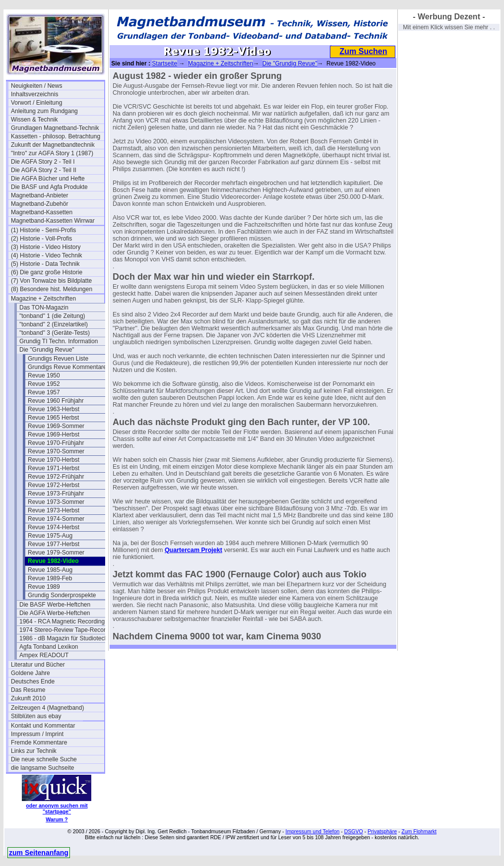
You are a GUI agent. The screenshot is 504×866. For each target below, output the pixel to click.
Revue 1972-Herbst (54, 485)
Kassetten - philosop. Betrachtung (56, 136)
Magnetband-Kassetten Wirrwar (53, 221)
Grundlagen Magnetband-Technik (55, 128)
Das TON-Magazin (44, 308)
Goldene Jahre (31, 673)
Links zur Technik (34, 751)
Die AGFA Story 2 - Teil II (44, 170)
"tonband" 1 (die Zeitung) (52, 316)
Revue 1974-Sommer (56, 519)
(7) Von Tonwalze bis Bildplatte (51, 281)
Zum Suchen (363, 51)
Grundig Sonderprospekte (62, 595)
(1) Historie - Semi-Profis (43, 230)
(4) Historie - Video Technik (47, 255)
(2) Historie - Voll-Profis (41, 239)
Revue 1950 (44, 375)
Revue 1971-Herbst (54, 468)
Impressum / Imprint (37, 734)
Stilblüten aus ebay (36, 716)
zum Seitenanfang (39, 853)
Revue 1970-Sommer (56, 451)
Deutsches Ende (33, 681)
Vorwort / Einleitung (36, 103)
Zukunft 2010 (28, 698)
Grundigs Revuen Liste (58, 359)
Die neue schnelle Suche (44, 759)
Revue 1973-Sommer (56, 502)
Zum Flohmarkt (419, 831)
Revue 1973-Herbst (54, 510)
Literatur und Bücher (38, 665)
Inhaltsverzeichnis (34, 94)
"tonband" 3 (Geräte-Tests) (55, 333)
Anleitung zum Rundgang (44, 111)
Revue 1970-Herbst (54, 460)
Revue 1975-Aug (50, 536)
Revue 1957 (44, 392)
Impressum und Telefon (312, 831)
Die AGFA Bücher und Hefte (48, 179)
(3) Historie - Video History (46, 247)
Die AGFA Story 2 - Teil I (43, 162)
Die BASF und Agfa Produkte (49, 187)
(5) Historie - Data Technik (45, 264)
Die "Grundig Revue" (47, 350)
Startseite (164, 63)
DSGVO (354, 831)
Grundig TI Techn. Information (59, 341)
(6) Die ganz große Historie (47, 272)
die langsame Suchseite (42, 768)
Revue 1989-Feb (50, 578)
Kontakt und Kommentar (43, 726)
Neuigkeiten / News (36, 86)
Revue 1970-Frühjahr (56, 443)
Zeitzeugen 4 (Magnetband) (47, 708)
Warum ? (57, 819)
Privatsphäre (382, 831)
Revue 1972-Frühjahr (56, 477)
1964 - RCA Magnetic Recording (62, 621)
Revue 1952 (44, 384)
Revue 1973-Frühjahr (56, 494)
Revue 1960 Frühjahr (56, 401)
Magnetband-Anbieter (39, 195)
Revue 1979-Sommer (56, 553)
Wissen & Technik (34, 120)
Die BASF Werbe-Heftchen (55, 605)
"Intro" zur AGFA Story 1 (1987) (52, 153)
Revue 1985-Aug (50, 570)
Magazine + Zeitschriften (43, 299)
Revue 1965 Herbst (53, 418)
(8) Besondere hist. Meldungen (52, 289)
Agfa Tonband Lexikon (49, 647)
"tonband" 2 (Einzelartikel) (54, 324)
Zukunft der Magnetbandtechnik (53, 145)
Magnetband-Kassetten (42, 212)
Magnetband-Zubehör (39, 204)
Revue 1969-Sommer (56, 426)
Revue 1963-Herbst (54, 409)
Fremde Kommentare (39, 742)
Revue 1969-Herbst (54, 434)
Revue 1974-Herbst (54, 527)
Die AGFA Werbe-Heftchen (55, 613)
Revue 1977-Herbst (54, 544)
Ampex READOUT (44, 655)
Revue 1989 (44, 587)
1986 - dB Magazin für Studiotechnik (66, 638)
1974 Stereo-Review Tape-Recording (66, 630)
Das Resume (28, 690)
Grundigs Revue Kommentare (67, 367)
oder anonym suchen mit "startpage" (57, 808)
